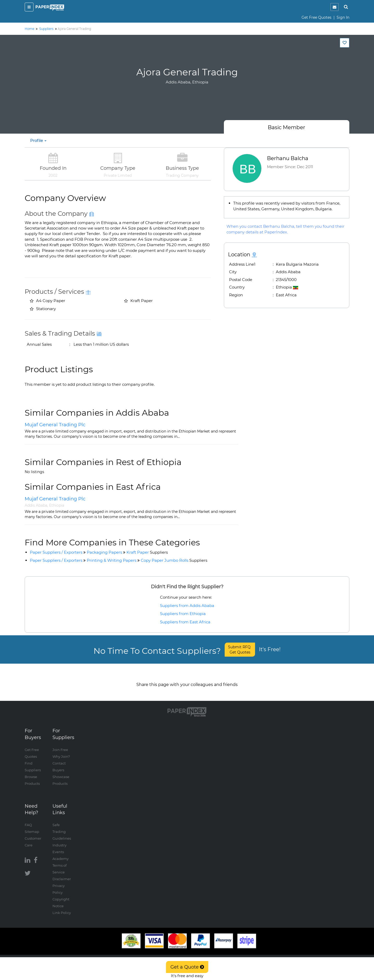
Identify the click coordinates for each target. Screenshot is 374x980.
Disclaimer (62, 874)
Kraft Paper (147, 552)
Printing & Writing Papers (112, 560)
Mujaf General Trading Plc (55, 425)
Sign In (343, 17)
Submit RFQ (240, 650)
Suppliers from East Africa (185, 622)
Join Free (60, 744)
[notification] (335, 7)
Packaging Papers (104, 552)
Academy (61, 853)
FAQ (28, 820)
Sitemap (32, 826)
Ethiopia (57, 505)
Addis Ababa (36, 505)
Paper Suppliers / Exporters (56, 552)
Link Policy (62, 907)
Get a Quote (187, 967)
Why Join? (61, 751)
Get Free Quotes (316, 17)
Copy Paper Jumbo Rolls (174, 560)
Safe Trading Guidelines (62, 826)
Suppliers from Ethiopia (183, 614)
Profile (38, 141)
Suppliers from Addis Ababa (187, 606)
